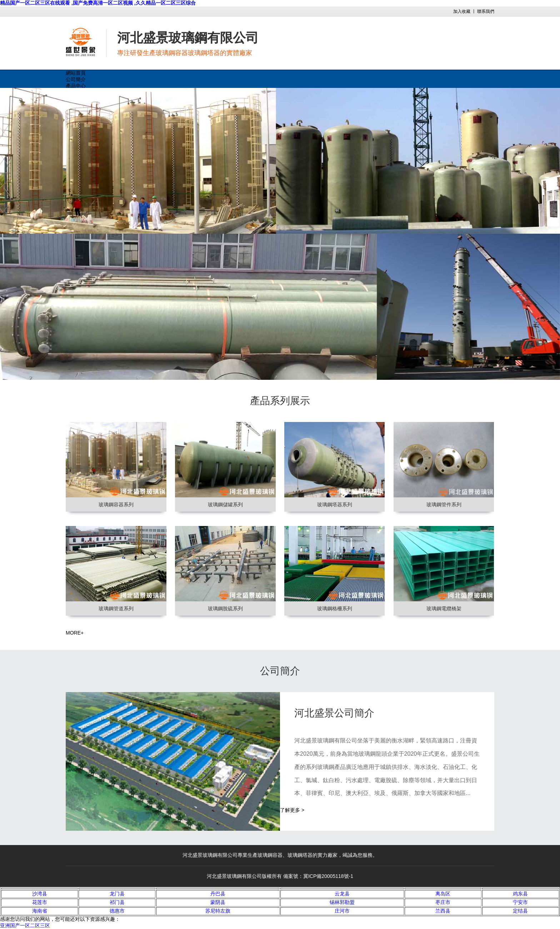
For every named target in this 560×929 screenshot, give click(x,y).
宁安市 (520, 902)
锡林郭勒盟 (342, 902)
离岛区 (443, 894)
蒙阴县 (218, 902)
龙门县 (117, 894)
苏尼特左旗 (218, 911)
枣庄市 (443, 902)
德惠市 (117, 911)
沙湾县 (40, 894)
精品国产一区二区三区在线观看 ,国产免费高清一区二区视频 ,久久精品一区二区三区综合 (98, 3)
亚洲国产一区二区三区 (25, 925)
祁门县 (117, 902)
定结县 (520, 911)
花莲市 (40, 902)
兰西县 (443, 911)
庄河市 (342, 911)
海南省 (40, 911)
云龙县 (342, 894)
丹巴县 (218, 894)
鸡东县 (520, 894)
